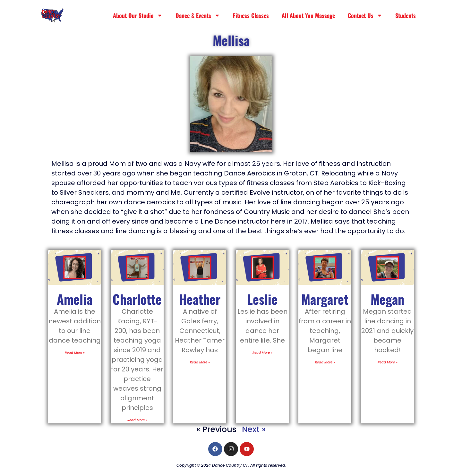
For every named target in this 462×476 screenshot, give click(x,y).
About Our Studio (138, 15)
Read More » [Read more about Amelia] (75, 353)
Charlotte (137, 299)
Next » (254, 429)
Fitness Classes (251, 15)
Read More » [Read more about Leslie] (262, 353)
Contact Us (365, 15)
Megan (387, 299)
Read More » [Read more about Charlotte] (137, 420)
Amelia (75, 299)
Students (406, 15)
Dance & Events (198, 15)
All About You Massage (308, 15)
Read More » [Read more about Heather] (200, 362)
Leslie (262, 299)
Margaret (325, 299)
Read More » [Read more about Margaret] (325, 362)
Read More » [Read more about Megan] (388, 362)
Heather (200, 299)
